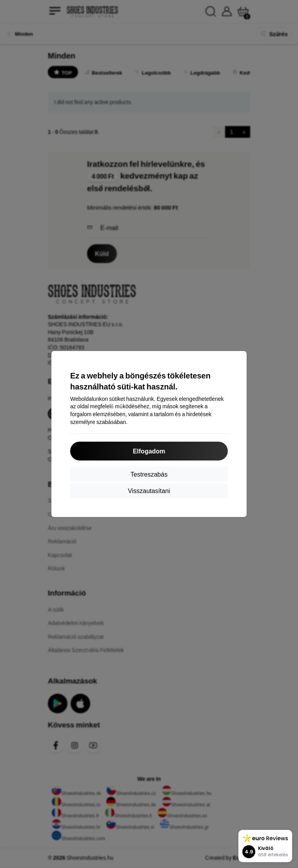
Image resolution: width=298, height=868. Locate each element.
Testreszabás (149, 474)
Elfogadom (149, 451)
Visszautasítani (149, 491)
